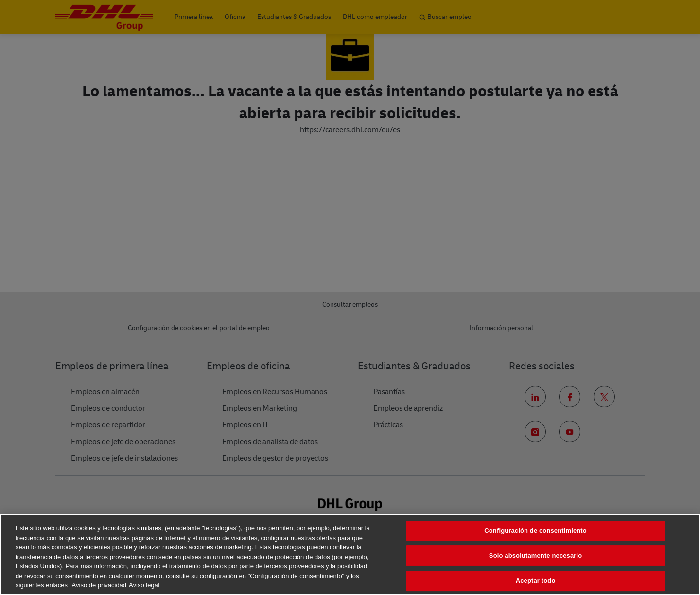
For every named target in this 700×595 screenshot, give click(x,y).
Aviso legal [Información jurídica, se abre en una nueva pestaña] (144, 585)
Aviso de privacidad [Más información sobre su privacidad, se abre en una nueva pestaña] (99, 585)
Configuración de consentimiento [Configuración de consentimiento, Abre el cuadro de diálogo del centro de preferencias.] (535, 531)
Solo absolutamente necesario (535, 555)
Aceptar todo (536, 581)
